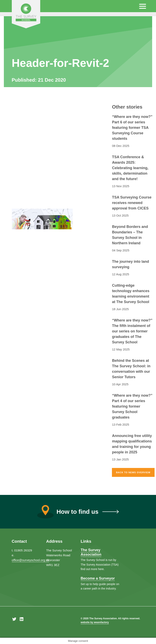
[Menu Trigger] (143, 6)
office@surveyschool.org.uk (30, 560)
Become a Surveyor (98, 578)
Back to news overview (133, 472)
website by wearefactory (95, 622)
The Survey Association (91, 552)
